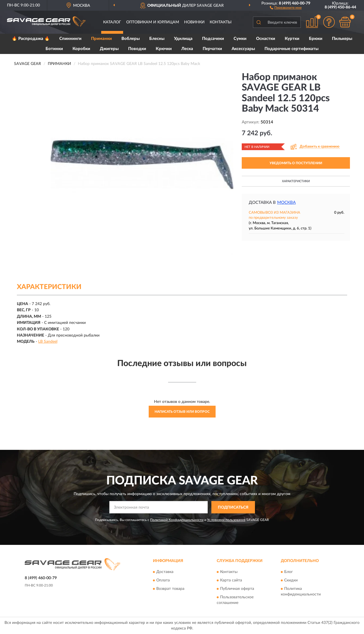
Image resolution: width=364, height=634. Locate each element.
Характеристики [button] (296, 181)
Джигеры (109, 49)
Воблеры (131, 39)
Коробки (81, 49)
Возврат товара (170, 589)
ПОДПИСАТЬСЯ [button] (233, 507)
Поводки (137, 49)
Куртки (292, 39)
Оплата (163, 580)
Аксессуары (243, 49)
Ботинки (54, 49)
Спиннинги (70, 39)
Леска (187, 49)
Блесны (157, 39)
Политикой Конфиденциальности (177, 520)
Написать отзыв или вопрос (182, 412)
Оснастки (266, 39)
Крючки (164, 49)
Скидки (291, 580)
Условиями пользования (226, 520)
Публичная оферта (237, 589)
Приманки (101, 39)
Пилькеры (342, 39)
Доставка (165, 572)
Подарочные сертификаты (291, 49)
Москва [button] (286, 203)
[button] (286, 7)
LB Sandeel (48, 342)
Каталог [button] (112, 22)
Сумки (240, 39)
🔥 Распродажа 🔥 (31, 39)
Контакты (221, 22)
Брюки (316, 39)
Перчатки (212, 49)
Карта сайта (231, 580)
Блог (289, 572)
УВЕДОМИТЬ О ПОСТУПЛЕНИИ (296, 163)
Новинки (194, 22)
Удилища (183, 39)
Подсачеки (213, 39)
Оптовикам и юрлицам (153, 22)
